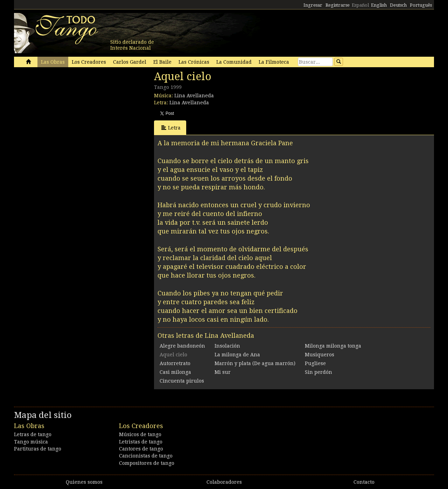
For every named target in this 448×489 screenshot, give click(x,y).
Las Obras (53, 62)
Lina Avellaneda (194, 96)
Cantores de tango (141, 449)
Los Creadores (89, 62)
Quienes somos (84, 482)
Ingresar (313, 5)
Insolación (227, 346)
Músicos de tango (140, 434)
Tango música (31, 442)
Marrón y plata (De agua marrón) (255, 363)
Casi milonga (175, 372)
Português (421, 5)
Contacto (364, 482)
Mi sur (223, 372)
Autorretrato (175, 363)
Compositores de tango (147, 463)
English (379, 5)
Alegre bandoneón (182, 346)
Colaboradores (224, 482)
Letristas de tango (141, 442)
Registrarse (338, 5)
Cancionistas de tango (146, 456)
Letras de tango (33, 434)
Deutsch (398, 5)
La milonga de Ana (237, 355)
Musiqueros (320, 355)
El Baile (162, 62)
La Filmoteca (274, 62)
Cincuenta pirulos (182, 381)
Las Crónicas (194, 62)
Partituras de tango (38, 449)
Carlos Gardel (130, 62)
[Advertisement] (66, 118)
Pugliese (315, 363)
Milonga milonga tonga (333, 346)
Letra (171, 128)
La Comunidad (234, 62)
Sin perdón (318, 372)
